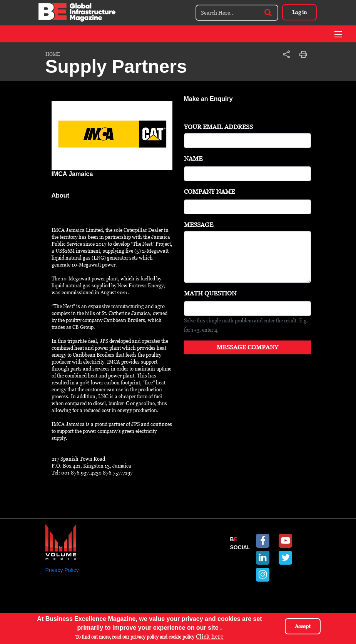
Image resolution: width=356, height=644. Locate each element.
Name (193, 158)
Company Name (209, 192)
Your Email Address (218, 127)
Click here (210, 636)
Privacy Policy (62, 570)
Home (53, 54)
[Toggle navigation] (338, 34)
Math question (210, 293)
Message (199, 225)
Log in (299, 12)
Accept (303, 626)
